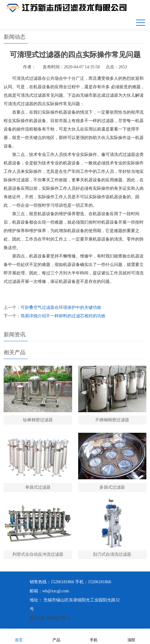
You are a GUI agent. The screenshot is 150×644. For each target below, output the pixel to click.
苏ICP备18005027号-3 (50, 618)
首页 (19, 636)
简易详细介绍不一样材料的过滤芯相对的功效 (63, 316)
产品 (56, 636)
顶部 (131, 636)
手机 (94, 636)
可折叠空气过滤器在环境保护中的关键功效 (61, 307)
